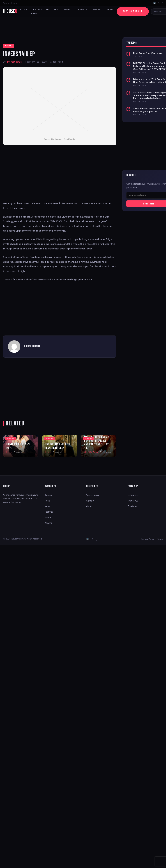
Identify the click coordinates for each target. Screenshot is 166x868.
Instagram (133, 495)
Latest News (36, 12)
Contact (90, 501)
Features (52, 9)
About (89, 506)
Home (23, 9)
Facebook (133, 506)
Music (68, 9)
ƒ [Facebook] (162, 3)
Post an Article (10, 3)
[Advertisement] (83, 27)
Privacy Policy (148, 539)
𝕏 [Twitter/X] (159, 3)
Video (111, 9)
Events (82, 9)
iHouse (10, 11)
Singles (48, 495)
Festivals (49, 512)
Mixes (97, 9)
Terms (160, 539)
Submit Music (93, 495)
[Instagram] (154, 3)
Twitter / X (133, 501)
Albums (48, 523)
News (47, 506)
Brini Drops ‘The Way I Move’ (148, 53)
